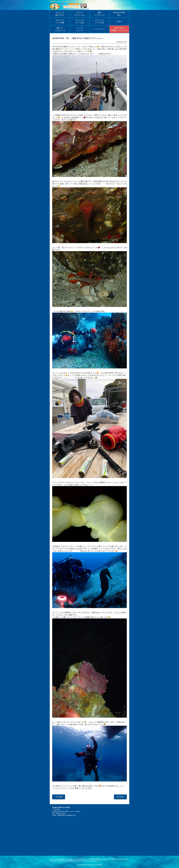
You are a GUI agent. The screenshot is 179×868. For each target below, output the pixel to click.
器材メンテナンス (84, 859)
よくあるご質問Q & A (69, 861)
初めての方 (61, 859)
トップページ (53, 859)
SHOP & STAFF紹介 (96, 859)
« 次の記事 (59, 797)
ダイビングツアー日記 (122, 859)
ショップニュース (94, 861)
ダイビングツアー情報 (108, 859)
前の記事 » (120, 797)
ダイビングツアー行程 (56, 861)
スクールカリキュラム (72, 859)
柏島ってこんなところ (82, 861)
